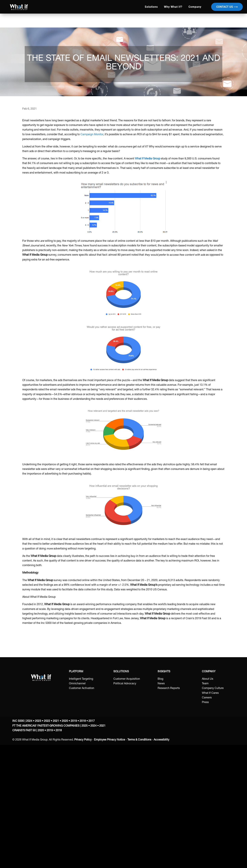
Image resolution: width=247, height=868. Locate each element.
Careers (207, 698)
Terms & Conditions (139, 740)
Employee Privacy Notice (110, 740)
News (161, 684)
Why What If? (173, 7)
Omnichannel (77, 684)
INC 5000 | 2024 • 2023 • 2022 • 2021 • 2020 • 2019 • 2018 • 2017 (54, 721)
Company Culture (213, 688)
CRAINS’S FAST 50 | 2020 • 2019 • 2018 (37, 731)
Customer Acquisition (127, 679)
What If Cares (210, 693)
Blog (160, 679)
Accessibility (161, 740)
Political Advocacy (125, 684)
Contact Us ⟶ (227, 7)
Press (205, 703)
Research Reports (169, 688)
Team (205, 684)
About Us (208, 679)
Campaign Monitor (92, 135)
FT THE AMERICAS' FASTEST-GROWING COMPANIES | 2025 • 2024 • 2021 (59, 726)
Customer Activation (82, 688)
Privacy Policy (83, 740)
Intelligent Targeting (81, 679)
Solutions (151, 7)
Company (195, 7)
